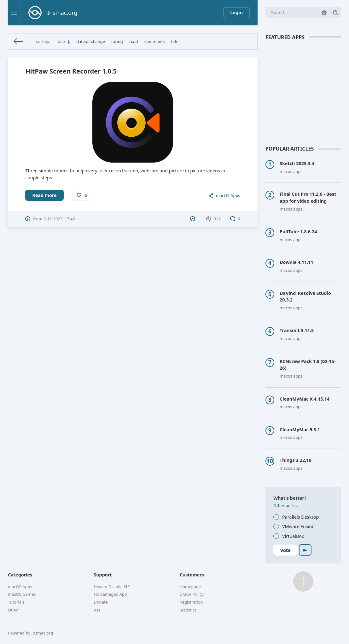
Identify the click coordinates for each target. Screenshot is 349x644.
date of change (91, 41)
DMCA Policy (192, 594)
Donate (101, 602)
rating (117, 41)
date (62, 41)
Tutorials (16, 602)
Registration (191, 602)
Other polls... (286, 505)
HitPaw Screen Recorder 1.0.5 (71, 71)
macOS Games (22, 594)
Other (13, 610)
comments (154, 41)
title (175, 41)
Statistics (188, 610)
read (134, 41)
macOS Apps (228, 195)
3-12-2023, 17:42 (59, 219)
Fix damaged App (110, 594)
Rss (97, 610)
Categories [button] (20, 575)
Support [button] (103, 575)
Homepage (190, 587)
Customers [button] (192, 575)
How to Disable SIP (112, 587)
